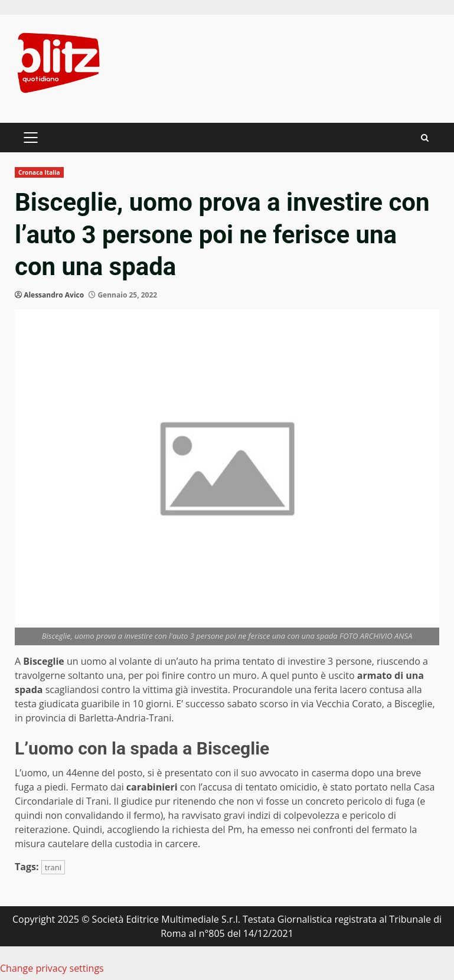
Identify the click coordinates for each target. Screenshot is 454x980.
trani (53, 867)
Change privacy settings (52, 968)
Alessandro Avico (54, 295)
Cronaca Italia (39, 172)
